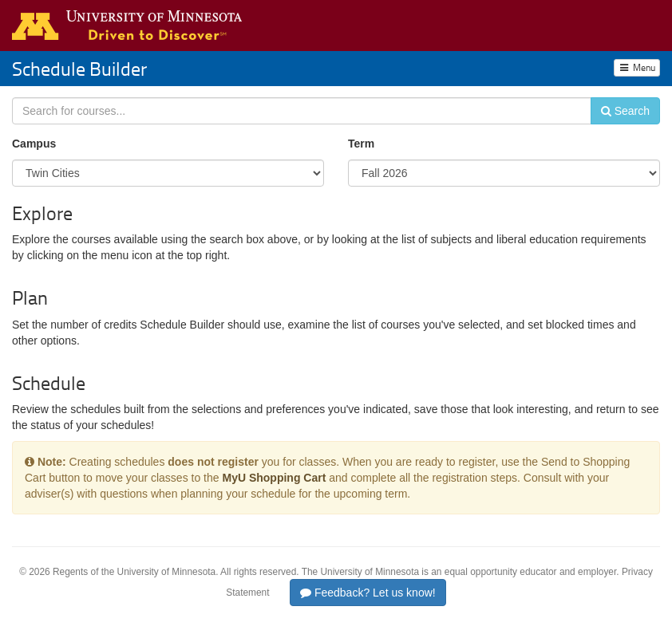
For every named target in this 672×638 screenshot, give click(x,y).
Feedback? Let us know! (368, 593)
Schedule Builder (79, 68)
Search (625, 111)
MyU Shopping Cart (274, 478)
